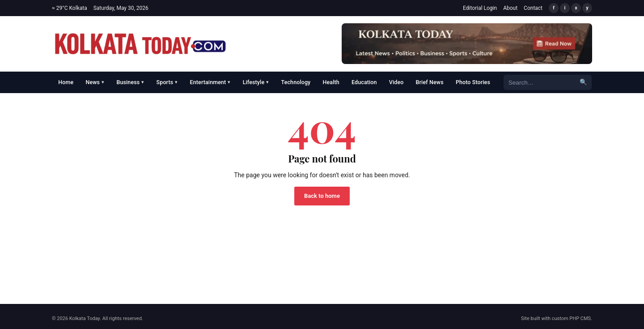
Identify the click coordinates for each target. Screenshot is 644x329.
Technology (296, 82)
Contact (533, 8)
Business (130, 82)
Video (396, 82)
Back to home (322, 196)
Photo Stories (473, 82)
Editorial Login (480, 8)
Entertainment (210, 82)
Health (331, 82)
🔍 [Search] (583, 82)
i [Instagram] (565, 8)
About (510, 8)
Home (66, 82)
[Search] (539, 82)
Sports (167, 82)
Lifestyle (256, 82)
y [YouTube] (587, 8)
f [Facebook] (554, 8)
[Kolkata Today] (140, 44)
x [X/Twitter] (576, 8)
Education (364, 82)
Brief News (430, 82)
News (95, 82)
